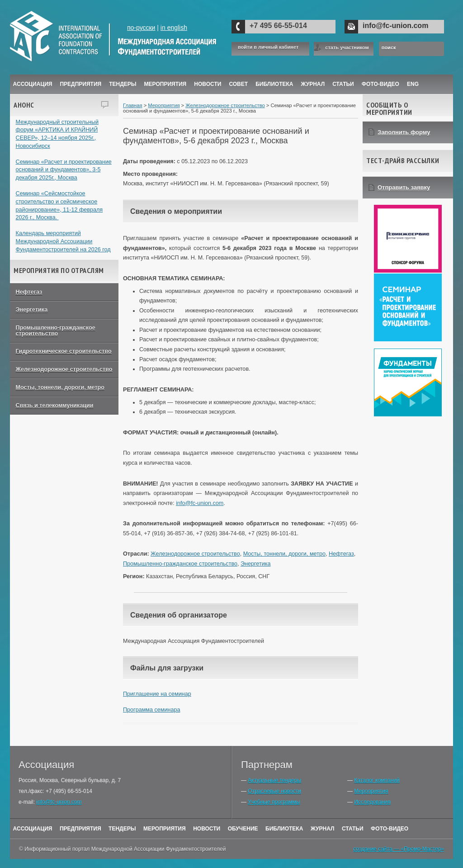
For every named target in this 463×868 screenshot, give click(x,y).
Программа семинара (151, 710)
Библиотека (274, 84)
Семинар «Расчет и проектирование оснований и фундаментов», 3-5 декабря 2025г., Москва (64, 170)
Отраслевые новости (274, 791)
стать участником (347, 47)
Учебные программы (274, 802)
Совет (238, 84)
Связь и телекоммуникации (55, 406)
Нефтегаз (29, 292)
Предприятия (80, 84)
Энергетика (32, 310)
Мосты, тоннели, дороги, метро (60, 387)
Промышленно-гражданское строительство (56, 331)
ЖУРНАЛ (313, 84)
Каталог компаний (377, 780)
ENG (413, 84)
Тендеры (123, 84)
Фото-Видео (380, 84)
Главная (133, 105)
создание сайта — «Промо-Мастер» (399, 849)
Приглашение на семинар (157, 694)
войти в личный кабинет (268, 47)
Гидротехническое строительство (64, 351)
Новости (208, 84)
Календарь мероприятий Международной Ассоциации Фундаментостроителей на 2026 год (63, 241)
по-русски (141, 28)
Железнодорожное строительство (64, 369)
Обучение (243, 829)
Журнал (323, 829)
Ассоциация (33, 84)
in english (174, 28)
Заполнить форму (404, 132)
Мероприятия (165, 84)
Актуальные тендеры (274, 780)
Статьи (343, 84)
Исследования (372, 802)
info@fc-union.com (395, 26)
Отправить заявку (404, 187)
